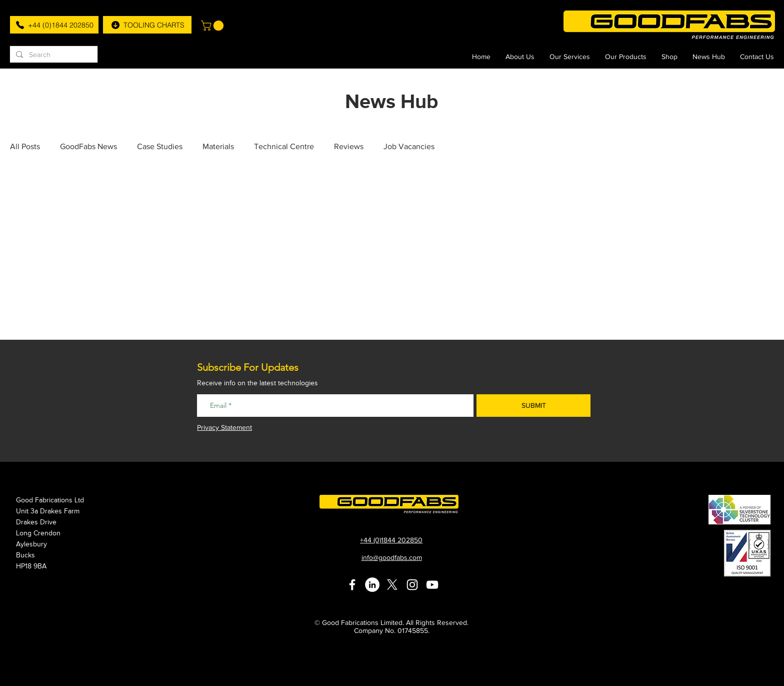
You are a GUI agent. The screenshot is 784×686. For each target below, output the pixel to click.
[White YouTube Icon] (432, 585)
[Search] (53, 55)
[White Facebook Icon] (352, 585)
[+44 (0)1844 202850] (54, 25)
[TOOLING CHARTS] (147, 25)
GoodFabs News (88, 146)
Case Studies (160, 146)
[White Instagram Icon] (412, 585)
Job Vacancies (409, 146)
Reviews (349, 146)
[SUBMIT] (533, 406)
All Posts (25, 146)
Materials (218, 146)
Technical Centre (284, 146)
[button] (213, 26)
